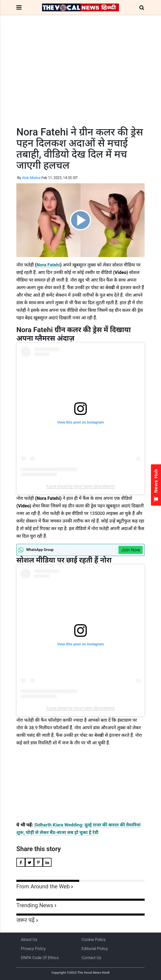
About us (29, 940)
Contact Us (91, 958)
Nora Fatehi (48, 265)
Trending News (35, 905)
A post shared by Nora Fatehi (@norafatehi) (80, 486)
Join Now (131, 550)
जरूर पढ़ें (26, 920)
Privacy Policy (33, 949)
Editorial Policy (95, 949)
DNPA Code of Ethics (40, 958)
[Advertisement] (80, 80)
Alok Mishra (31, 178)
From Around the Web (43, 886)
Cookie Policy (94, 940)
